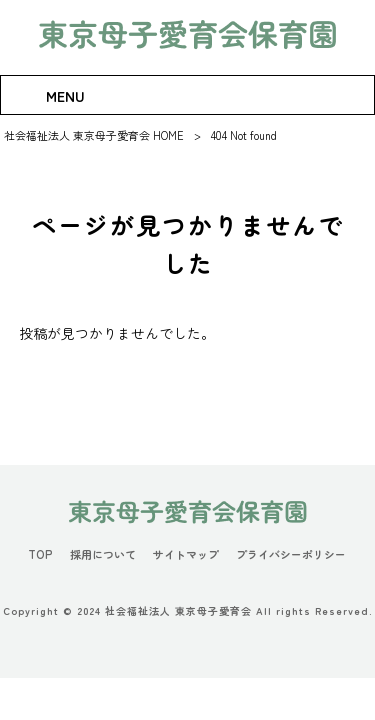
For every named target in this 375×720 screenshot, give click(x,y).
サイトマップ (186, 554)
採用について (103, 554)
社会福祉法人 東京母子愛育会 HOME (94, 135)
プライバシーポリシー (291, 554)
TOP (40, 554)
